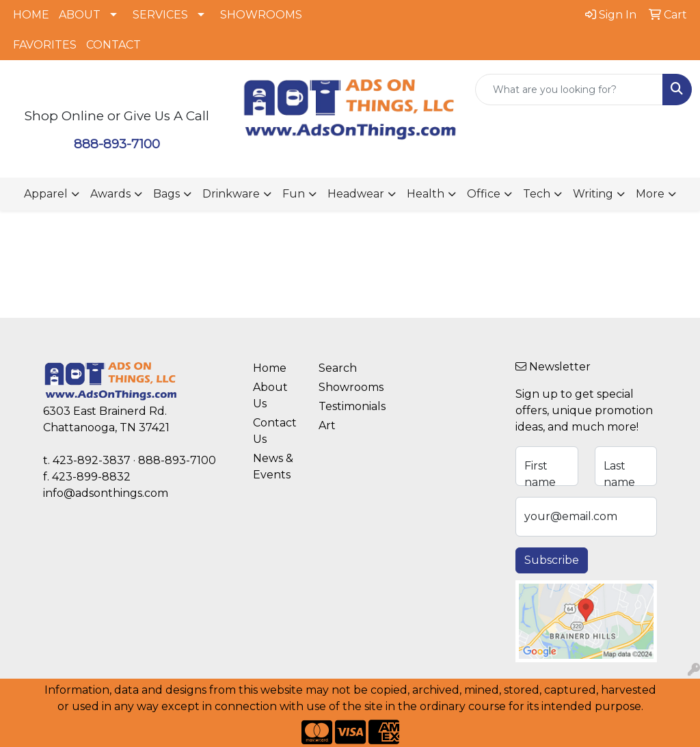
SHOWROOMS (261, 15)
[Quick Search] (569, 90)
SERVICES (160, 15)
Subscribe (552, 560)
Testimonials (343, 406)
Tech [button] (537, 194)
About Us (270, 395)
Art (327, 425)
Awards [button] (110, 194)
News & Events (273, 466)
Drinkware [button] (231, 194)
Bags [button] (166, 194)
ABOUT (80, 15)
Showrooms (343, 387)
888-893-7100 (117, 144)
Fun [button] (294, 194)
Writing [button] (593, 194)
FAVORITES (45, 45)
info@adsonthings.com (106, 493)
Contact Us (275, 431)
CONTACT (113, 45)
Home (270, 368)
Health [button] (426, 194)
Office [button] (484, 194)
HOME (31, 15)
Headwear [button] (356, 194)
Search (338, 368)
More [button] (650, 194)
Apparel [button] (46, 194)
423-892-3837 (92, 460)
